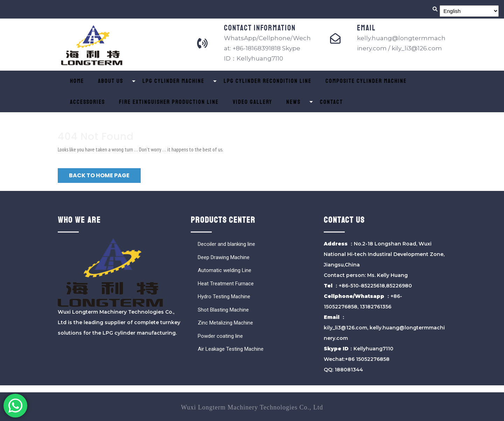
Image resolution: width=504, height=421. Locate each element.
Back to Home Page (99, 175)
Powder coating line (220, 336)
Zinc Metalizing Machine (225, 323)
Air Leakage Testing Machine (231, 349)
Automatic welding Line (225, 270)
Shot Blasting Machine (223, 310)
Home (77, 81)
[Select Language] (469, 11)
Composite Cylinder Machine (366, 81)
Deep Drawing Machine (224, 257)
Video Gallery (253, 102)
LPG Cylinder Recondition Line (268, 81)
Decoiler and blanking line (226, 244)
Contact (331, 102)
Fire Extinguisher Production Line (169, 102)
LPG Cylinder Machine (173, 81)
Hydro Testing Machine (224, 297)
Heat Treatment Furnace (226, 284)
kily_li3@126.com (345, 328)
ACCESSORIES (87, 102)
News (293, 102)
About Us (111, 81)
